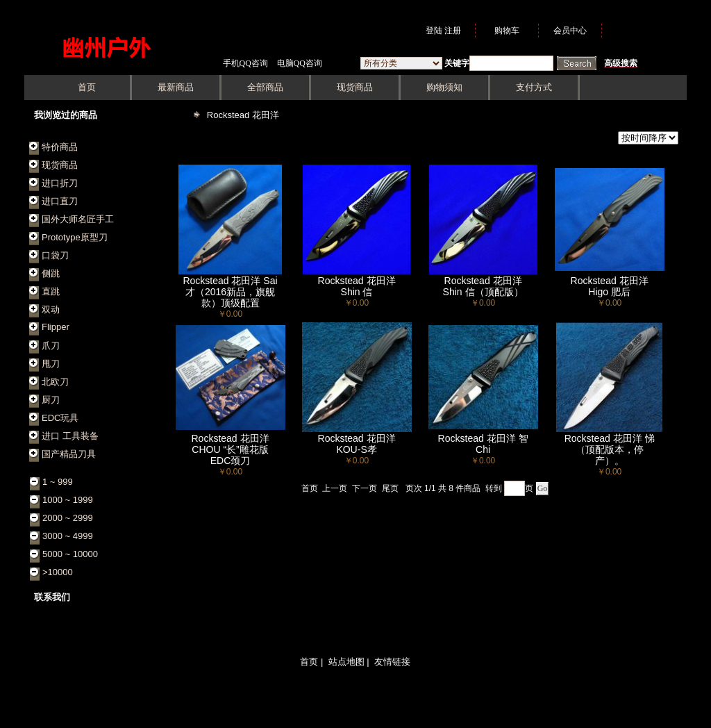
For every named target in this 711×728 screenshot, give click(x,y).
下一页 (365, 488)
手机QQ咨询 (245, 63)
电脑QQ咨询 (300, 63)
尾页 (390, 488)
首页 (310, 488)
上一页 (335, 488)
